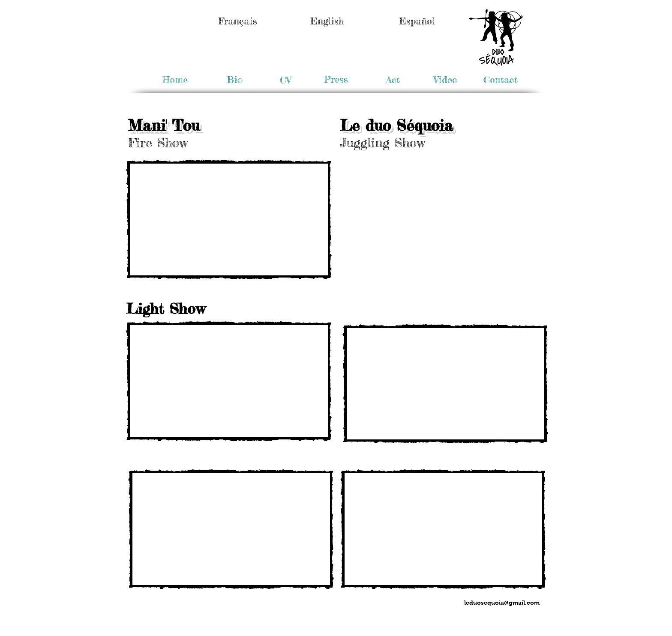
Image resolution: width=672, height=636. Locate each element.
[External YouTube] (229, 219)
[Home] (175, 80)
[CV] (285, 80)
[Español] (417, 21)
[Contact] (501, 80)
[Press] (336, 79)
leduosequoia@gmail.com (502, 603)
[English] (327, 21)
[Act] (393, 80)
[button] (445, 80)
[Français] (238, 21)
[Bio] (234, 80)
